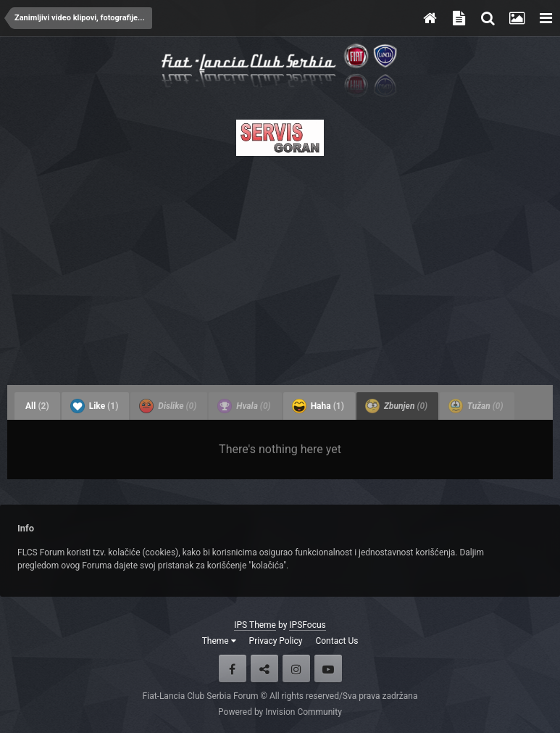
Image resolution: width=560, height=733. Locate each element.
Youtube (328, 668)
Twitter (264, 668)
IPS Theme (255, 625)
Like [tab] (95, 406)
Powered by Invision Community (280, 712)
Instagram (296, 668)
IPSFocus (307, 625)
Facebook (233, 668)
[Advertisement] (280, 266)
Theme (219, 641)
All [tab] (37, 406)
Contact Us (337, 641)
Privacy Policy (276, 641)
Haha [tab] (318, 406)
